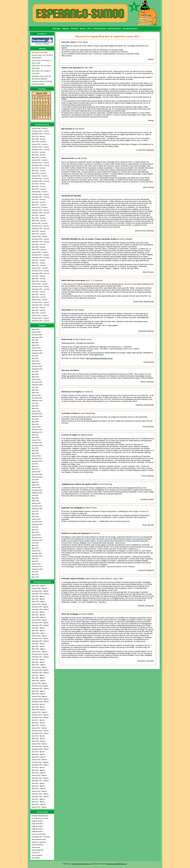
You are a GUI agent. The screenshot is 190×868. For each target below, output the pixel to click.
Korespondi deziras (130, 29)
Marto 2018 (35, 453)
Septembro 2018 (37, 445)
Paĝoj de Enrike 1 (37, 821)
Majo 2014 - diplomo (38, 770)
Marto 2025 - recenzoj (39, 142)
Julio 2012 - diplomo (38, 799)
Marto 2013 (35, 532)
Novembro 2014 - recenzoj (40, 302)
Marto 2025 (35, 345)
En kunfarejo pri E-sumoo (40, 818)
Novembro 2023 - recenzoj (40, 163)
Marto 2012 (35, 548)
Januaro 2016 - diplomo (39, 744)
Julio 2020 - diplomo (38, 675)
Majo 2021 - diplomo (38, 662)
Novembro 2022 (37, 382)
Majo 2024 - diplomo (38, 615)
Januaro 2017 (36, 472)
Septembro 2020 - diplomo (40, 673)
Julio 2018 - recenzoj (38, 244)
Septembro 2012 (37, 540)
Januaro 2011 (36, 564)
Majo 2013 (35, 530)
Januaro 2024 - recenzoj (40, 160)
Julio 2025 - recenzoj (38, 136)
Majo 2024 (35, 358)
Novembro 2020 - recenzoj (40, 210)
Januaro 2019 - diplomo (39, 696)
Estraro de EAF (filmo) (39, 834)
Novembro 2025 (37, 335)
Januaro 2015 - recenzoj (40, 300)
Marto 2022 (35, 393)
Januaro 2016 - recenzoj (40, 284)
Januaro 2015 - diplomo (39, 760)
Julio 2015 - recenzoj (38, 292)
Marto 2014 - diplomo (39, 773)
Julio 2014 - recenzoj (38, 308)
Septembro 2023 (37, 369)
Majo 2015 (35, 498)
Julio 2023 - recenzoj (38, 168)
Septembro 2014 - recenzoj (40, 305)
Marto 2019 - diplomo (39, 694)
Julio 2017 (35, 464)
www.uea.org (36, 847)
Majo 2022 (35, 390)
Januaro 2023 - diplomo (39, 636)
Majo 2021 (35, 406)
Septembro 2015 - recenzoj (40, 289)
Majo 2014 (35, 514)
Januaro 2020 (36, 427)
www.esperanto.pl (37, 845)
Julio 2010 (35, 572)
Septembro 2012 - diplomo (40, 796)
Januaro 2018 (36, 456)
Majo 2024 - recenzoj (38, 155)
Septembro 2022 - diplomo (40, 641)
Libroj (89, 29)
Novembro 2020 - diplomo (40, 670)
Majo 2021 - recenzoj (38, 202)
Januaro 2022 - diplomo (39, 652)
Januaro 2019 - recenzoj (40, 236)
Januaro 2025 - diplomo (39, 604)
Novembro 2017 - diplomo (40, 715)
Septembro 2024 (37, 353)
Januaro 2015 (36, 503)
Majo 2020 (35, 422)
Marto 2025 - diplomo (39, 602)
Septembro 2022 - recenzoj (40, 181)
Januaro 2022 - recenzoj (40, 192)
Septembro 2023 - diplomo (40, 625)
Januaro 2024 (36, 364)
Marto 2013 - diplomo (39, 789)
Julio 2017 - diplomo (38, 720)
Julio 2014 (35, 511)
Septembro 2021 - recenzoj (40, 197)
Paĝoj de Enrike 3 (37, 826)
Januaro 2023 (36, 379)
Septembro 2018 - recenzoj (40, 242)
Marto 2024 (35, 361)
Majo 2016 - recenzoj (38, 279)
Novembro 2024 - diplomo (40, 607)
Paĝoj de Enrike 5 (37, 832)
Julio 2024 (35, 356)
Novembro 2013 (37, 522)
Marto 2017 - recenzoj (39, 265)
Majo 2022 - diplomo (38, 646)
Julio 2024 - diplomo (38, 612)
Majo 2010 (35, 574)
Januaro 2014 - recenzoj (40, 315)
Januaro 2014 (36, 519)
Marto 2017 (35, 469)
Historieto (74, 29)
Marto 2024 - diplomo (39, 617)
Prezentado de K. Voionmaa (41, 837)
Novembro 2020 (37, 414)
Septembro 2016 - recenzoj (40, 273)
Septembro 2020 (37, 416)
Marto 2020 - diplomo (39, 681)
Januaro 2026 (36, 332)
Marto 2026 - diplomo (39, 586)
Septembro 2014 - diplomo (40, 765)
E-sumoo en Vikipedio (42, 44)
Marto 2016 (35, 485)
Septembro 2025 (37, 337)
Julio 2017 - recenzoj (38, 260)
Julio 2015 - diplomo (38, 752)
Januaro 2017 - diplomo (39, 728)
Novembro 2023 (37, 366)
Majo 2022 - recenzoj (38, 186)
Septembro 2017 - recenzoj (40, 258)
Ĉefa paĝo (56, 29)
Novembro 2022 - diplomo (40, 638)
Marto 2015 (35, 501)
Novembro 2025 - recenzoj (40, 131)
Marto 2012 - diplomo (39, 804)
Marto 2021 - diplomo (39, 665)
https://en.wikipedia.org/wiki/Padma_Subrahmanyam (81, 97)
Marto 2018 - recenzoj (39, 250)
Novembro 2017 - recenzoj (40, 255)
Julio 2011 (35, 559)
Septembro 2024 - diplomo (40, 609)
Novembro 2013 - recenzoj (40, 318)
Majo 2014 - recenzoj (38, 310)
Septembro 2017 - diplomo (40, 717)
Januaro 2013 (36, 535)
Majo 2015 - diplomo (38, 754)
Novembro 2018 (37, 443)
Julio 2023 (35, 372)
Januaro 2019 (36, 440)
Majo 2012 (35, 545)
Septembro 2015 (37, 493)
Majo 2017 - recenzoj (38, 263)
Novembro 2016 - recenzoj (40, 271)
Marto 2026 (35, 329)
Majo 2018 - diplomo (38, 707)
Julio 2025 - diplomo (38, 596)
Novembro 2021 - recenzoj (40, 194)
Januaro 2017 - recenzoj (40, 268)
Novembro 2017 (37, 458)
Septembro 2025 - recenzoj (40, 134)
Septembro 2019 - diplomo (40, 688)
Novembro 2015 (37, 490)
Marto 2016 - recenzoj (39, 281)
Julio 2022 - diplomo (38, 644)
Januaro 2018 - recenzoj (40, 252)
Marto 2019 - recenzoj (39, 234)
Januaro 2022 (36, 395)
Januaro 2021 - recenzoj (40, 207)
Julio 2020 (35, 419)
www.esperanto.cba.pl (39, 839)
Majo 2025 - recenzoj (38, 139)
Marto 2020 (35, 424)
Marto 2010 (35, 577)
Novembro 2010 (37, 567)
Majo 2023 (35, 374)
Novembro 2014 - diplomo (40, 762)
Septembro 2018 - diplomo (40, 702)
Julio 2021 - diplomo (38, 659)
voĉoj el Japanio (37, 855)
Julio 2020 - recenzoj (38, 215)
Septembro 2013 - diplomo (40, 781)
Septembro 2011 (37, 556)
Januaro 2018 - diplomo (39, 712)
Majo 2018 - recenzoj (38, 247)
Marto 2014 (35, 516)
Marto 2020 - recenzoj (39, 221)
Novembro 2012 (37, 538)
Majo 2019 (35, 435)
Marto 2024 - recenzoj (39, 157)
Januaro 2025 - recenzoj (40, 144)
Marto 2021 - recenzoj (39, 205)
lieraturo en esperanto (39, 842)
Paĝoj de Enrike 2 (37, 824)
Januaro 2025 (36, 348)
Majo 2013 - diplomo (38, 786)
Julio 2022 (35, 387)
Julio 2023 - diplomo (38, 628)
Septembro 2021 (37, 401)
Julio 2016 (35, 480)
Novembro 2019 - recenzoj (40, 226)
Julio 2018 (35, 448)
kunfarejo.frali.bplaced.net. (40, 816)
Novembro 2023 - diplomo (40, 623)
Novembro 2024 (37, 350)
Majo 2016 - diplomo (38, 739)
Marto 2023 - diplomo (39, 633)
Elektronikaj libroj (114, 29)
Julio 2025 (35, 340)
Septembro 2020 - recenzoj (40, 213)
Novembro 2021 (37, 398)
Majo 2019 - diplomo (38, 691)
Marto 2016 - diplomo (39, 741)
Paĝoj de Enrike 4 (37, 829)
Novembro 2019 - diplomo (40, 686)
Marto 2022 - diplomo (39, 649)
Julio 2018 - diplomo (38, 704)
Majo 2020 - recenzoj (38, 218)
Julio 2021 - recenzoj (38, 200)
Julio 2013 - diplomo (38, 783)
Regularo (65, 29)
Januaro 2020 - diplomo (39, 683)
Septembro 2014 (37, 509)
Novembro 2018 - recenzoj (40, 239)
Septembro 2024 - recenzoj (40, 149)
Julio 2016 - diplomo (38, 736)
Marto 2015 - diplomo (39, 757)
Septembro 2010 (37, 569)
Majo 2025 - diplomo (38, 599)
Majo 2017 (35, 466)
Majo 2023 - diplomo (38, 631)
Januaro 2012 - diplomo (39, 807)
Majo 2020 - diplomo (38, 678)
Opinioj (83, 29)
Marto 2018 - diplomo (39, 710)
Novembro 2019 (37, 430)
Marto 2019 (35, 437)
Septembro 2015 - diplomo (40, 749)
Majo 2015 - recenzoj (38, 294)
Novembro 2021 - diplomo (40, 654)
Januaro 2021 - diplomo (39, 667)
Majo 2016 (35, 482)
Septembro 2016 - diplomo (40, 733)
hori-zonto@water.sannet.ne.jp (82, 864)
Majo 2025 (35, 343)
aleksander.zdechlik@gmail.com (117, 864)
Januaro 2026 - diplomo (39, 588)
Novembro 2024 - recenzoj (40, 147)
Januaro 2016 (36, 487)
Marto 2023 (35, 377)
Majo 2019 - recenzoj (38, 231)
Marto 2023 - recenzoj (39, 173)
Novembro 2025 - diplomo (40, 591)
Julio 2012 (35, 543)
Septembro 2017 (37, 461)
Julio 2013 (35, 527)
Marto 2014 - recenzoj (39, 313)
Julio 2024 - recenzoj (38, 152)
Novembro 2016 (37, 474)
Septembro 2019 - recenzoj (40, 229)
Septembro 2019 (37, 432)
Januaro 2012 (36, 551)
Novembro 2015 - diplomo (40, 746)
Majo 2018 (35, 451)
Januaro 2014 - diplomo (39, 775)
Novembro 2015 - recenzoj (40, 286)
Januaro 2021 (36, 411)
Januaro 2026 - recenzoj (40, 128)
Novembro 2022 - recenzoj (40, 178)
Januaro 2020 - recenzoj (40, 223)
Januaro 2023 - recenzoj (40, 176)
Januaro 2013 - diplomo (39, 791)
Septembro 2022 (37, 385)
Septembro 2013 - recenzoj (40, 321)
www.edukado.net (37, 850)
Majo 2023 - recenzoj (38, 171)
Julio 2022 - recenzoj (38, 184)
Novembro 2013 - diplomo (40, 778)
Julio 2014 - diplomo (38, 768)
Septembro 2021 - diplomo (40, 657)
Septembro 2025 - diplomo (40, 594)
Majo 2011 (35, 561)
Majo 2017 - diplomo (38, 723)
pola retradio (36, 858)
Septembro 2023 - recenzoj (40, 165)
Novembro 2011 (37, 553)
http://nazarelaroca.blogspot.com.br (99, 358)
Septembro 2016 (37, 477)
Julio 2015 (35, 495)
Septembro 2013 (37, 524)
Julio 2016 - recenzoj (38, 276)
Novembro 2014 (37, 506)
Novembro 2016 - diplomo (40, 731)
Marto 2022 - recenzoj (39, 189)
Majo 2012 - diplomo (38, 802)
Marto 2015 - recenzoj (39, 297)
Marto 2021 (35, 408)
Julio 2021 (35, 403)
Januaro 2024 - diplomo (39, 620)
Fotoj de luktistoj (99, 29)
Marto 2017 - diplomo (39, 725)
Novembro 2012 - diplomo (40, 794)
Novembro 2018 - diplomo (40, 699)
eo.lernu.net (35, 853)
